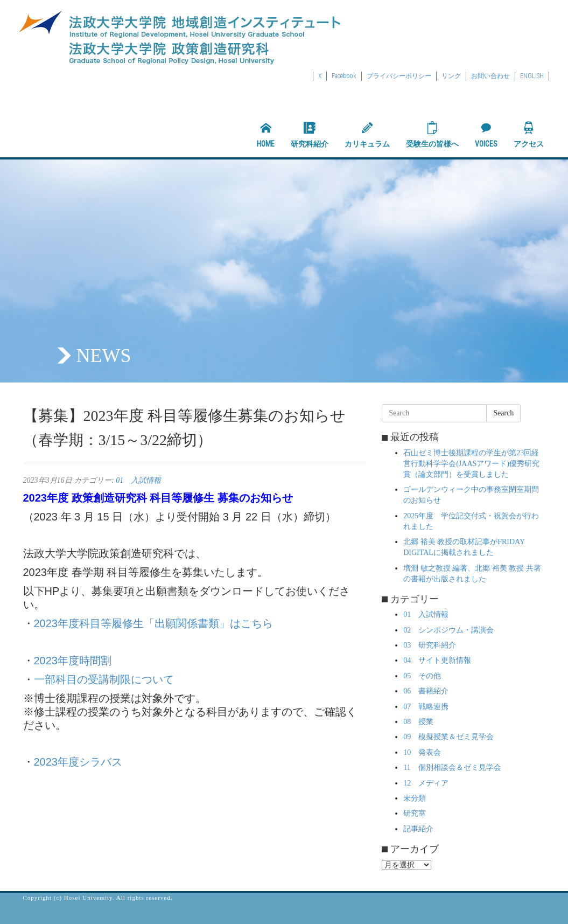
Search (503, 413)
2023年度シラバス (78, 762)
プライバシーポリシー (399, 76)
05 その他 (422, 676)
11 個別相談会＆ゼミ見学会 (452, 767)
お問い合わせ (490, 76)
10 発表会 (422, 752)
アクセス (529, 135)
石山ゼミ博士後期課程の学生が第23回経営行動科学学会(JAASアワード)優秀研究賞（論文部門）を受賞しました (471, 464)
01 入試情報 (138, 480)
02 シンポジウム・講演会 (448, 630)
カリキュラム (367, 135)
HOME (266, 135)
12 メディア (426, 783)
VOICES (486, 135)
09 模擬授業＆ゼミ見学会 (448, 737)
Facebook (344, 76)
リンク (451, 76)
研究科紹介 (310, 135)
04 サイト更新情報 (437, 660)
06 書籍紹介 (426, 691)
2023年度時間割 (73, 661)
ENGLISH (532, 76)
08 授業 (418, 722)
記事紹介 (418, 829)
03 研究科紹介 (430, 645)
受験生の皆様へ (432, 135)
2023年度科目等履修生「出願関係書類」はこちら (154, 623)
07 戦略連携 (426, 707)
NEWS (104, 356)
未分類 (415, 798)
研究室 (415, 813)
